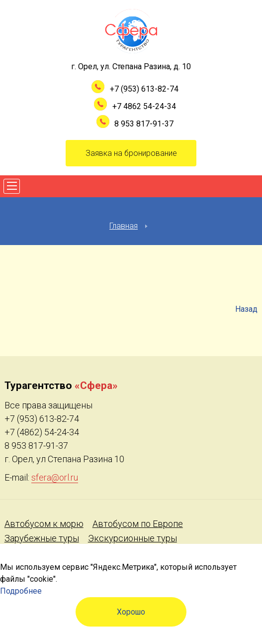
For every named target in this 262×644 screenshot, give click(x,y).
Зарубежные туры (42, 538)
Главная (124, 226)
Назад (246, 309)
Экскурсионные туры (132, 538)
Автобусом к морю (44, 524)
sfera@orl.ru (55, 477)
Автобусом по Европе (138, 524)
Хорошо (131, 612)
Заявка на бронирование (131, 153)
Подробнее (21, 591)
